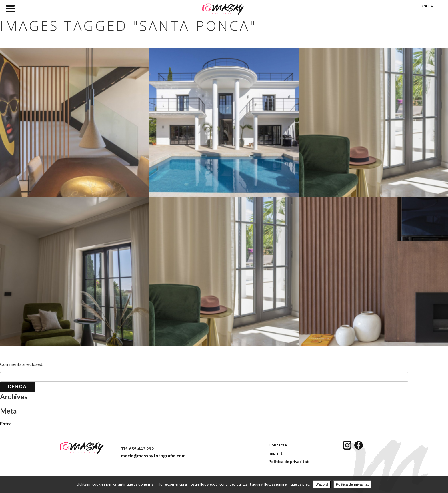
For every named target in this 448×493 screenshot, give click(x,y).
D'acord (322, 484)
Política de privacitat (289, 461)
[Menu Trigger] (10, 8)
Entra (6, 423)
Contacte (278, 445)
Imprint (276, 453)
